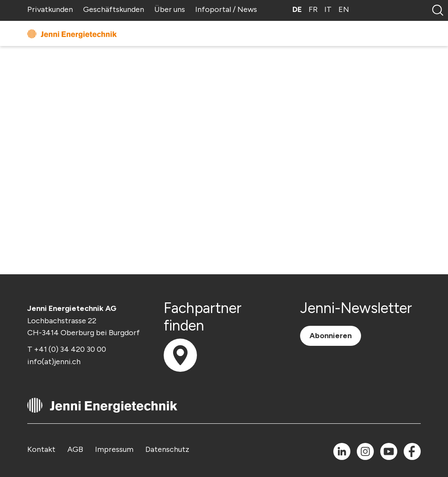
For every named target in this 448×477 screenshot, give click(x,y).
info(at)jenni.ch (54, 362)
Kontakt (41, 449)
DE (297, 9)
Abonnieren (331, 336)
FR (313, 9)
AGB (75, 449)
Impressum (114, 449)
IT (328, 9)
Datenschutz (167, 449)
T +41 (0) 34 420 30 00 (67, 349)
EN (344, 9)
